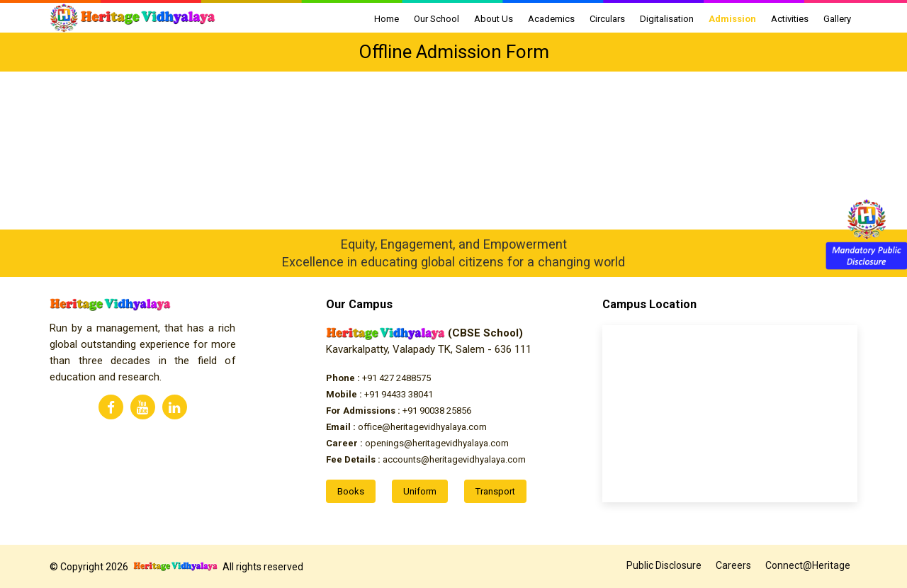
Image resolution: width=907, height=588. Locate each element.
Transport (495, 491)
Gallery (837, 19)
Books (351, 491)
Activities (790, 19)
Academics (551, 19)
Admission (732, 19)
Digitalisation (667, 19)
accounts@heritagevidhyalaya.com (426, 459)
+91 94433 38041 (379, 394)
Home (387, 19)
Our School (436, 19)
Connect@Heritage (808, 565)
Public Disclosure (664, 565)
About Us (494, 19)
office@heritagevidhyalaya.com (406, 427)
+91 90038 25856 (399, 411)
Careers (733, 565)
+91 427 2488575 (378, 378)
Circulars (607, 19)
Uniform (420, 491)
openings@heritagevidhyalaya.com (417, 443)
